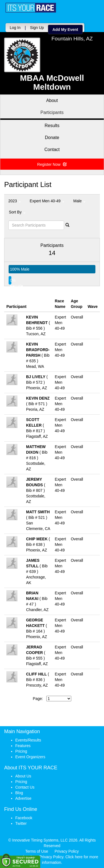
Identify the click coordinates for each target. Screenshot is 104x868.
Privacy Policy (67, 851)
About (52, 100)
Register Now (52, 164)
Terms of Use (37, 851)
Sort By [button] (17, 212)
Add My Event (65, 30)
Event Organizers (30, 757)
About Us (23, 776)
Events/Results (28, 740)
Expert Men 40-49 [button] (47, 201)
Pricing (21, 751)
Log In (15, 28)
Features (23, 746)
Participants (52, 112)
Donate (52, 138)
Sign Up (37, 28)
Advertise (23, 798)
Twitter (21, 823)
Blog (19, 793)
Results (52, 126)
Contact (52, 149)
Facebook (24, 818)
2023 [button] (15, 201)
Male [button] (79, 201)
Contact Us (25, 787)
